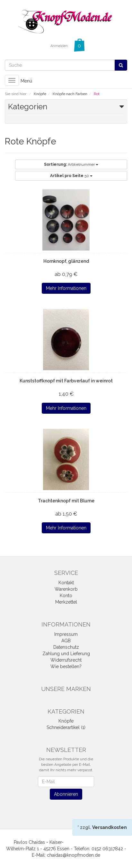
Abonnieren (66, 794)
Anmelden (59, 46)
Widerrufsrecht (66, 660)
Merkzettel (66, 602)
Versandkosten (110, 827)
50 (71, 176)
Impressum (66, 634)
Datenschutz (66, 647)
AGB (66, 641)
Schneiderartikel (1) (66, 727)
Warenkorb (66, 589)
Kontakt (66, 583)
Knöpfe (66, 721)
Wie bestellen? (66, 666)
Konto (66, 596)
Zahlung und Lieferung (66, 654)
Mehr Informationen (66, 288)
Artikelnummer (71, 164)
